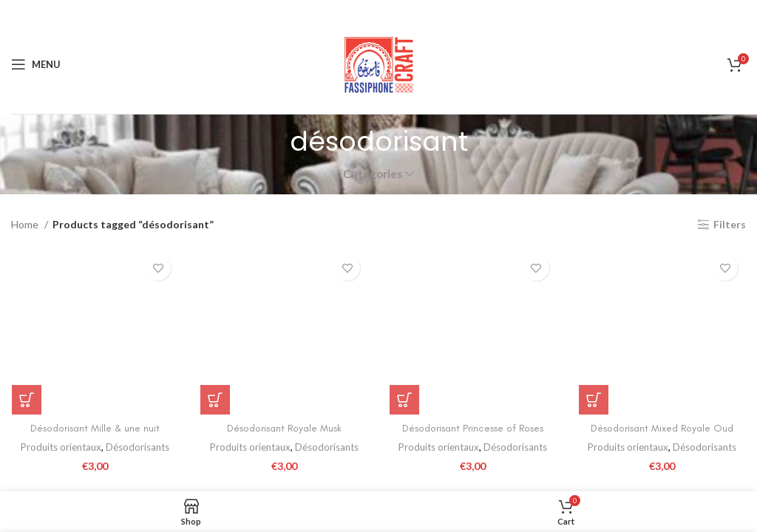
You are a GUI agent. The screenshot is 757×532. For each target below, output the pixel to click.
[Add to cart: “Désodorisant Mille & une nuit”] (26, 400)
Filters (730, 225)
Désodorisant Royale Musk (284, 428)
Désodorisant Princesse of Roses (473, 428)
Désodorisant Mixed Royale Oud (663, 428)
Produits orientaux (61, 448)
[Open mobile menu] (36, 64)
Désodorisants (138, 448)
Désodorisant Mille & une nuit (95, 428)
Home (26, 224)
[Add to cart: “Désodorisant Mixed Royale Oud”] (594, 400)
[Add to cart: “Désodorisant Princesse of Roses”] (404, 400)
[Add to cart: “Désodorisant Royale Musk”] (215, 400)
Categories (373, 174)
